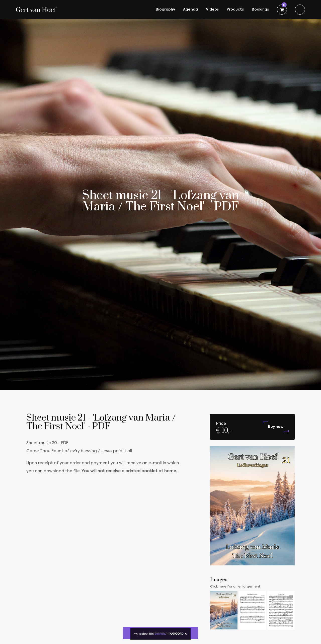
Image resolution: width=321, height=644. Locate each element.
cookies (160, 634)
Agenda (190, 10)
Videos (212, 10)
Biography (165, 10)
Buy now (276, 427)
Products (235, 10)
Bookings (260, 10)
